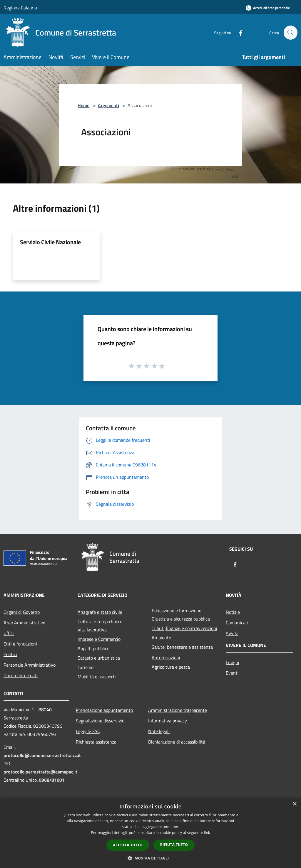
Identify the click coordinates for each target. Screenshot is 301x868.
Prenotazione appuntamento (104, 710)
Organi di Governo (22, 612)
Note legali (159, 731)
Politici (10, 654)
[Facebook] (238, 32)
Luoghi (233, 662)
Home (83, 105)
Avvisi (232, 633)
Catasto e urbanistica (99, 658)
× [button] (294, 804)
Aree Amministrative (24, 623)
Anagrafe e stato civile (100, 612)
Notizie (233, 612)
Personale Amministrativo (30, 665)
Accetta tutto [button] (128, 845)
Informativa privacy (168, 721)
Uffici (9, 633)
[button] (150, 858)
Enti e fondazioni (20, 644)
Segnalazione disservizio (100, 721)
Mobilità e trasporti (97, 677)
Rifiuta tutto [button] (174, 845)
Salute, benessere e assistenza (182, 647)
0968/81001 (52, 780)
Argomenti (108, 105)
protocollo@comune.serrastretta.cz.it (42, 755)
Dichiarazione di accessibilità (177, 742)
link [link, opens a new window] (207, 833)
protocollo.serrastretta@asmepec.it (40, 772)
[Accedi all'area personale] (268, 8)
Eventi (232, 673)
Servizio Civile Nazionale (50, 242)
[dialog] (150, 833)
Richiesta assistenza (96, 742)
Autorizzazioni (166, 658)
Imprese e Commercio (99, 639)
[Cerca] (290, 33)
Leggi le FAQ (88, 731)
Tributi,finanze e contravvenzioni (184, 628)
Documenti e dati (21, 675)
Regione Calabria (20, 8)
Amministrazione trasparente (178, 710)
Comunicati (237, 623)
